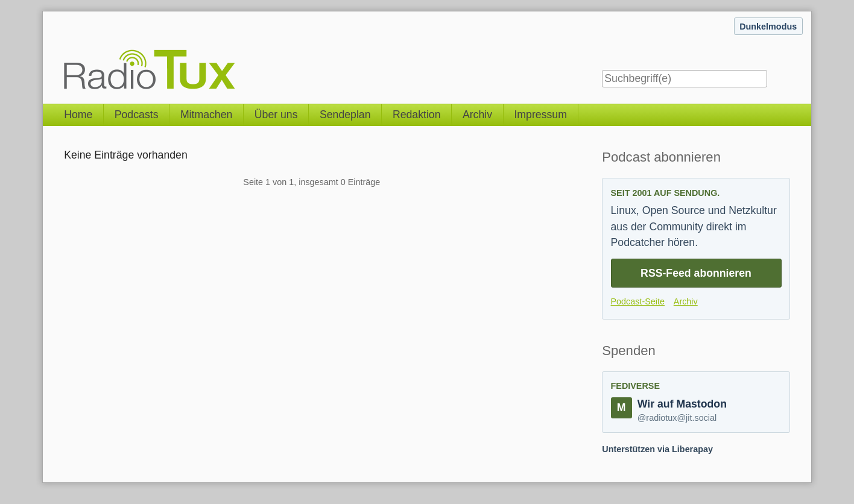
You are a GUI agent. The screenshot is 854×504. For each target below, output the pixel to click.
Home (78, 115)
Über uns (276, 115)
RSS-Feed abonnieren (696, 273)
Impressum (540, 115)
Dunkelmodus (768, 27)
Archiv (477, 115)
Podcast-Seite (638, 301)
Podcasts (137, 115)
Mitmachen (207, 115)
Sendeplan (345, 115)
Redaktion (417, 115)
